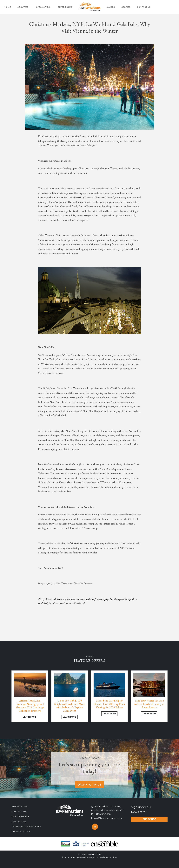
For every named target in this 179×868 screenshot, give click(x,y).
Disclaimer (19, 822)
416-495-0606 (103, 814)
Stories (126, 7)
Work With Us (89, 785)
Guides (111, 7)
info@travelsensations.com (109, 818)
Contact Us (144, 7)
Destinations (20, 816)
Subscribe (149, 819)
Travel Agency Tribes (108, 857)
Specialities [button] (43, 7)
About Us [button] (23, 7)
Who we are (20, 807)
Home (8, 7)
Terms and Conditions (26, 827)
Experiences (65, 7)
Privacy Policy (21, 832)
